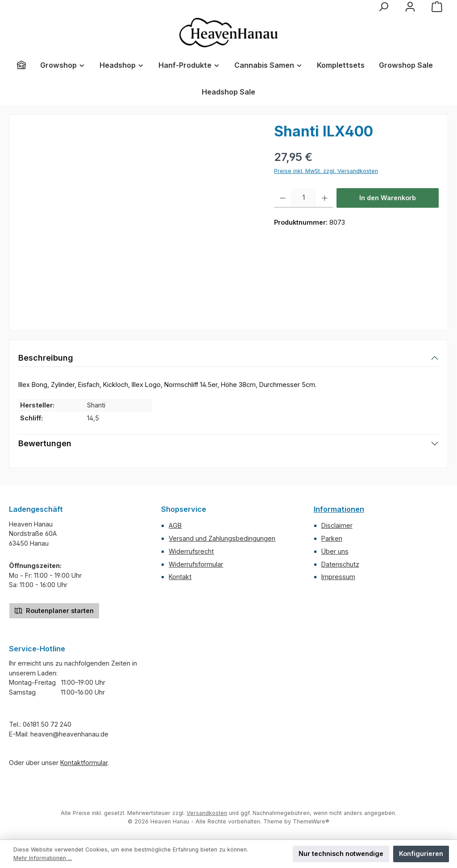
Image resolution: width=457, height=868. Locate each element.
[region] (137, 219)
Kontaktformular (84, 763)
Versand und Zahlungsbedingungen (222, 538)
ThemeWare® (311, 821)
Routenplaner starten (54, 610)
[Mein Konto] (410, 7)
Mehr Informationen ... (43, 858)
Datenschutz (340, 564)
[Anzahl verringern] (283, 198)
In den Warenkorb (388, 198)
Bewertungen (45, 443)
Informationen (339, 509)
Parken (332, 538)
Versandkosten (207, 813)
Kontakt (180, 577)
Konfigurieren (421, 854)
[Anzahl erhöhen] (325, 198)
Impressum (338, 577)
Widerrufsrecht (191, 551)
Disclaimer (337, 525)
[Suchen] (383, 7)
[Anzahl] (304, 198)
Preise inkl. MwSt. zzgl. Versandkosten (326, 171)
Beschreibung (46, 358)
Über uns (335, 551)
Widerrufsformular (196, 564)
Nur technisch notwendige (341, 854)
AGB (175, 525)
